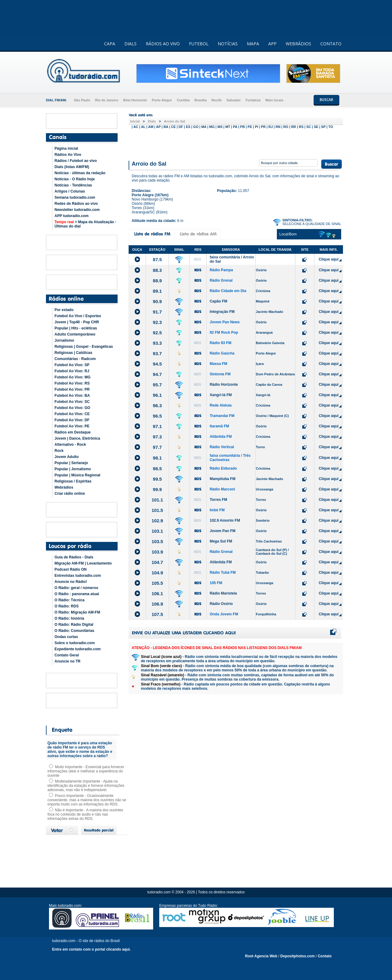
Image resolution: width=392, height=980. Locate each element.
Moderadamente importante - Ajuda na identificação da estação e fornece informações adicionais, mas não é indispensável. (86, 786)
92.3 (157, 322)
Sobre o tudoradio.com (75, 643)
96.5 (157, 416)
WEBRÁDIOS (298, 44)
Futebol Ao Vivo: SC (72, 402)
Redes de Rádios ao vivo (76, 204)
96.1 (157, 395)
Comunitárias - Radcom (75, 359)
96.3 (157, 406)
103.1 (157, 531)
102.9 (157, 521)
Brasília (201, 100)
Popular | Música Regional (77, 475)
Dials (152, 121)
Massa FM (219, 364)
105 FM (216, 583)
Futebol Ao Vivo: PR (72, 389)
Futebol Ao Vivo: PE (72, 426)
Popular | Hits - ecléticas (76, 328)
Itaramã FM (219, 426)
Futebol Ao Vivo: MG (72, 377)
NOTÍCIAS (228, 44)
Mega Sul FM (221, 541)
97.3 (157, 437)
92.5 (157, 333)
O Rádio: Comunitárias (74, 631)
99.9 (157, 489)
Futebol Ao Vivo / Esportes (78, 316)
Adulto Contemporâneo (75, 334)
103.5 (157, 541)
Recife (217, 100)
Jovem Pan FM (223, 531)
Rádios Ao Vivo (68, 155)
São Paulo (82, 100)
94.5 (157, 364)
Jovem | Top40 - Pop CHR (77, 322)
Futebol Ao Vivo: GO (72, 408)
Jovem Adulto (67, 457)
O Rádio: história (69, 618)
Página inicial (66, 148)
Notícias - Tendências (73, 185)
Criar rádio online (70, 494)
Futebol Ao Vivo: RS (72, 383)
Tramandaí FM (222, 416)
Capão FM (219, 301)
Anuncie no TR (68, 661)
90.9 (157, 301)
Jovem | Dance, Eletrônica (77, 438)
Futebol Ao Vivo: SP (72, 365)
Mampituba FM (223, 479)
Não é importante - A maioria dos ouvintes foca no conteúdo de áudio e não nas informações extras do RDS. (85, 814)
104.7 (157, 562)
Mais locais (275, 100)
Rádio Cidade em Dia (228, 291)
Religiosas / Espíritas (73, 481)
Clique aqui (329, 259)
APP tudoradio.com (72, 216)
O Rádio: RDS (67, 606)
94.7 (157, 374)
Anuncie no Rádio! (71, 582)
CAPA (110, 44)
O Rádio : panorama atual (77, 594)
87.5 (157, 259)
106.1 (157, 593)
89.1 (157, 291)
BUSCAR (326, 100)
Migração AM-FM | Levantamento (83, 563)
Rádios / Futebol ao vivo (76, 161)
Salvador (234, 100)
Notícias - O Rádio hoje (75, 179)
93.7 (157, 353)
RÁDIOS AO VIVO (163, 44)
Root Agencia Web (261, 956)
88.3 (157, 270)
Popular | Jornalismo (73, 469)
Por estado (64, 310)
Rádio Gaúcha (222, 353)
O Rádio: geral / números (76, 588)
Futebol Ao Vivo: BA (72, 396)
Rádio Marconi (222, 489)
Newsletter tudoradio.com (77, 210)
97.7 (157, 447)
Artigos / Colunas (70, 191)
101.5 (157, 510)
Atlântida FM (221, 437)
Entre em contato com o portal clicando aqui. (91, 949)
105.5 (157, 583)
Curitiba (183, 100)
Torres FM (219, 500)
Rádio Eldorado (223, 468)
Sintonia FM (220, 374)
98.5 (157, 469)
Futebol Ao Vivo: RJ (72, 371)
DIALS (130, 44)
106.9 (157, 604)
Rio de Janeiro (107, 100)
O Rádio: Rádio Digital (74, 625)
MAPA (253, 44)
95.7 (157, 385)
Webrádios (64, 487)
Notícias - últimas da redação (80, 173)
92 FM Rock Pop (224, 332)
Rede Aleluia (221, 405)
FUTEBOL (199, 44)
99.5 (157, 479)
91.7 (157, 312)
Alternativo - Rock (70, 445)
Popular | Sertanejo (71, 463)
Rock (59, 451)
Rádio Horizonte (224, 385)
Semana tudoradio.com (75, 197)
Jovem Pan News (225, 322)
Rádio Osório (221, 604)
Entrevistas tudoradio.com (78, 576)
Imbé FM (217, 510)
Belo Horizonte (135, 100)
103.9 (157, 552)
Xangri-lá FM (221, 395)
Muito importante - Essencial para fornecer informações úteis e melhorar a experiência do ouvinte (86, 771)
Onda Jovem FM (224, 614)
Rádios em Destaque (73, 432)
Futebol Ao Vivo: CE (72, 414)
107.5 (157, 614)
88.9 (157, 281)
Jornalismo (64, 340)
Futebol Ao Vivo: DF (72, 420)
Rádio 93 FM (221, 343)
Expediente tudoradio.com (78, 649)
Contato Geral (67, 655)
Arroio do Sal (174, 121)
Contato (324, 956)
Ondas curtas (66, 637)
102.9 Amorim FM (225, 520)
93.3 (157, 343)
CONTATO (331, 44)
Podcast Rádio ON (71, 569)
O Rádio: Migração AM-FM (77, 612)
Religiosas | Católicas (73, 353)
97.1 (157, 426)
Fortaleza (253, 100)
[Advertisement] (236, 143)
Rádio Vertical (222, 447)
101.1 (157, 500)
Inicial (135, 121)
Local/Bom (288, 234)
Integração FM (222, 312)
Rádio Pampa (221, 270)
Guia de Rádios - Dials (74, 557)
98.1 (157, 458)
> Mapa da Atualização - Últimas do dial (85, 224)
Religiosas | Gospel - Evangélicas (84, 347)
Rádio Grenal (221, 280)
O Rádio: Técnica (70, 600)
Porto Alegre (162, 100)
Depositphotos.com (297, 956)
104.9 (157, 573)
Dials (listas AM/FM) (72, 167)
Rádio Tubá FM (223, 573)
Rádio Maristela (223, 593)
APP (272, 44)
